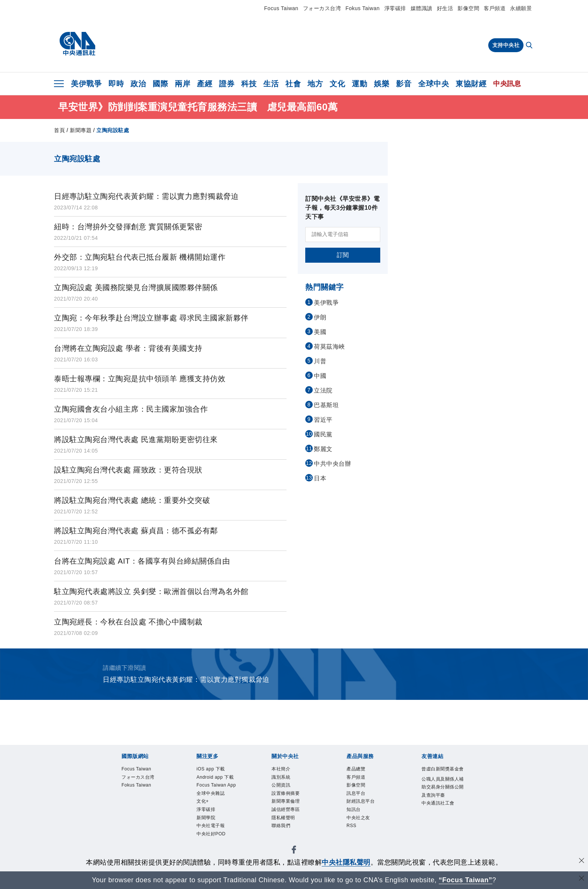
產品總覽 (360, 770)
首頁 (59, 130)
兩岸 (182, 84)
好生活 (445, 8)
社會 (293, 84)
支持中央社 (506, 45)
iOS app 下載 (217, 770)
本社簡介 (285, 770)
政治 (138, 84)
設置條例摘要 (292, 800)
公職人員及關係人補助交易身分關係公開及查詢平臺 (442, 806)
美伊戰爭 (86, 84)
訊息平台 (360, 800)
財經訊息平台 (367, 811)
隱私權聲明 (289, 831)
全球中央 (433, 84)
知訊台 (357, 821)
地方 (315, 84)
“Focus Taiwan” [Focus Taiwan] (466, 880)
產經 (205, 84)
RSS (354, 841)
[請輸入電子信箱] (343, 235)
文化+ (205, 831)
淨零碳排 (395, 8)
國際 (160, 84)
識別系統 (285, 780)
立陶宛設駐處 (113, 130)
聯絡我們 (285, 841)
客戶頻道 (495, 8)
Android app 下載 (216, 785)
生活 (271, 84)
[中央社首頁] (77, 44)
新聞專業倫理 (292, 811)
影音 (404, 84)
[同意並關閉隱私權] (582, 861)
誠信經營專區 (292, 821)
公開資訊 (285, 790)
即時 (116, 84)
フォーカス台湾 (322, 8)
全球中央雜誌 (217, 821)
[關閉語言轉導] (582, 879)
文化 (337, 84)
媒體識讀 (421, 8)
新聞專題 (81, 130)
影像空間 (468, 8)
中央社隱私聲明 (346, 862)
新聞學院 (210, 851)
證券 (227, 84)
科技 (249, 84)
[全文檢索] (530, 46)
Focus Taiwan (281, 8)
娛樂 (382, 84)
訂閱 (343, 255)
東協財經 (471, 84)
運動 (359, 84)
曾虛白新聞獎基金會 (442, 775)
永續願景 (521, 8)
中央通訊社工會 (442, 836)
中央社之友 (364, 831)
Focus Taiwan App (218, 806)
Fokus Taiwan (362, 8)
